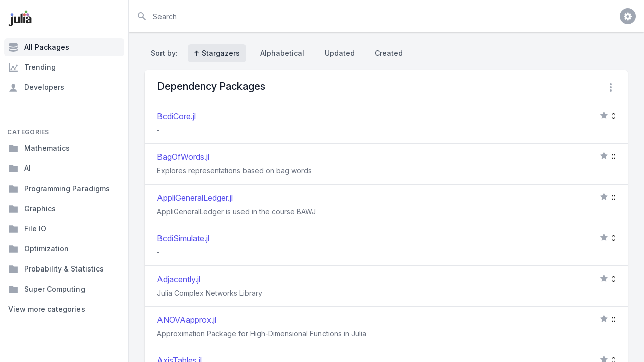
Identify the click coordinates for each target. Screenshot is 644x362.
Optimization (38, 249)
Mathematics (39, 148)
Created (389, 53)
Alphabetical (282, 53)
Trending (32, 67)
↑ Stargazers (217, 53)
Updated (340, 53)
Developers (36, 87)
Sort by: (166, 53)
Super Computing (47, 289)
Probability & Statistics (56, 269)
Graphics (32, 209)
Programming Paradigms (59, 189)
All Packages (39, 47)
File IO (27, 229)
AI (19, 168)
